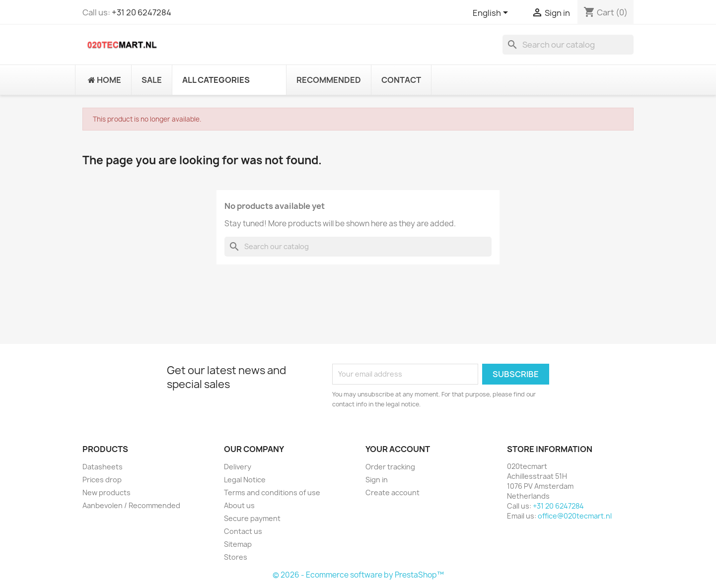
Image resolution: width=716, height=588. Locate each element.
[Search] (568, 45)
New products (107, 492)
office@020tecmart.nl (575, 516)
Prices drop (102, 480)
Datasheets (103, 467)
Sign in (377, 480)
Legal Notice (245, 480)
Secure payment (252, 518)
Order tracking (390, 467)
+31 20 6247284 (142, 12)
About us (239, 505)
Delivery (238, 467)
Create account (393, 492)
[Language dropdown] (492, 13)
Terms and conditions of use (272, 492)
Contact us (243, 531)
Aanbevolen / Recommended (131, 505)
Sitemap (238, 544)
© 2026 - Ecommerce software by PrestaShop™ (358, 575)
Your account (398, 449)
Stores (236, 557)
